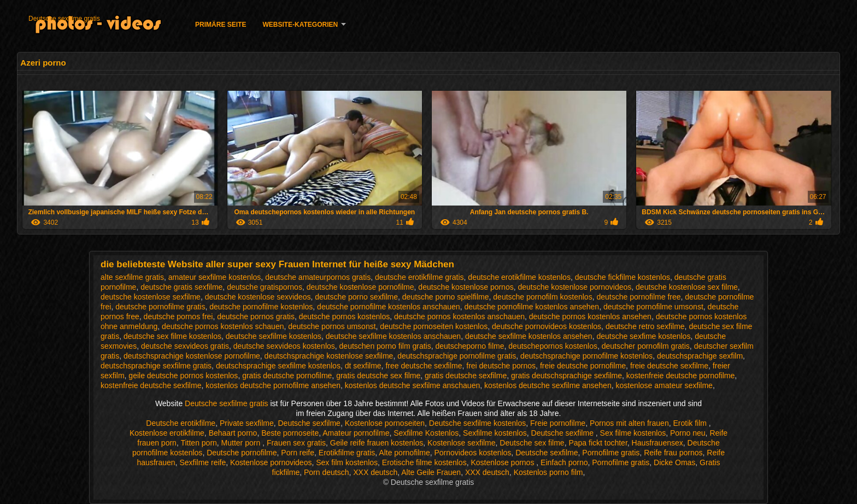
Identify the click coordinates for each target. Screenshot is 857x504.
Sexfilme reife (202, 462)
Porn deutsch (327, 472)
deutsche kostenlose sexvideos (258, 297)
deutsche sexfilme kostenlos (274, 336)
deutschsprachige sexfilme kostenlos (278, 366)
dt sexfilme (363, 366)
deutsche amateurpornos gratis (318, 277)
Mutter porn (242, 443)
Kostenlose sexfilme (462, 443)
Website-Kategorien (300, 25)
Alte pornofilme (404, 453)
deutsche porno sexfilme (356, 297)
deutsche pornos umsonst (332, 326)
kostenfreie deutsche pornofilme (680, 376)
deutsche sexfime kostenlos (643, 336)
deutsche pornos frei (178, 317)
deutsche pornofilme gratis (160, 307)
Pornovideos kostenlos (472, 453)
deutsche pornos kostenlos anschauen (459, 317)
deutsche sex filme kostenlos (172, 336)
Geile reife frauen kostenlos (377, 443)
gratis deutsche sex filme (378, 376)
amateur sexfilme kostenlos (215, 277)
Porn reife (298, 453)
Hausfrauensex (658, 443)
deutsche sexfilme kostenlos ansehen (529, 336)
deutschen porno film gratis (385, 346)
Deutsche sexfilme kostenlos (477, 423)
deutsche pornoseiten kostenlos (434, 326)
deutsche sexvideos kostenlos (284, 346)
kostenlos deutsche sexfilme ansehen (548, 385)
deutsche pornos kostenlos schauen (223, 326)
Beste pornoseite (290, 433)
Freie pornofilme (558, 423)
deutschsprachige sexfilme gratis (156, 366)
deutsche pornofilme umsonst (653, 307)
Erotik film (691, 423)
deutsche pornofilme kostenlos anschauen (389, 307)
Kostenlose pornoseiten (385, 423)
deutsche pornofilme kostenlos (261, 307)
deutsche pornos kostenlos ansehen (590, 317)
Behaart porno (233, 433)
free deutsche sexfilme (424, 366)
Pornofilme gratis (611, 453)
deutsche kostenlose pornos (466, 287)
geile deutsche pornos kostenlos (183, 376)
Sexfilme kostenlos (495, 433)
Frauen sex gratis (296, 443)
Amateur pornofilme (356, 433)
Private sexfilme (247, 423)
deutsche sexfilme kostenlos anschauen (393, 336)
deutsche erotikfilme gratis (419, 277)
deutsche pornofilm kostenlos (542, 297)
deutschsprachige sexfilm (700, 356)
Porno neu (688, 433)
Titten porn (198, 443)
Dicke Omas (674, 462)
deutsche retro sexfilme (645, 326)
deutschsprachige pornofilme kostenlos (586, 356)
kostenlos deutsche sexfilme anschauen (412, 385)
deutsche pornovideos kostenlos (547, 326)
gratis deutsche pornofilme (287, 376)
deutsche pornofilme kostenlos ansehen (532, 307)
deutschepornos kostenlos (553, 346)
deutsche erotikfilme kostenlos (519, 277)
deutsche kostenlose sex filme (687, 287)
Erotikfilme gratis (347, 453)
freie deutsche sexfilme (669, 366)
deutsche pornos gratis (256, 317)
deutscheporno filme (469, 346)
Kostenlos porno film (548, 472)
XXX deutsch (375, 472)
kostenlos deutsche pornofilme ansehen (273, 385)
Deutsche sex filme (532, 443)
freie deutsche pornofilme (583, 366)
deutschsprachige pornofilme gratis (457, 356)
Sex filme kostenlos (633, 433)
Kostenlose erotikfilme (167, 433)
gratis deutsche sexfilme (466, 376)
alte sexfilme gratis (132, 277)
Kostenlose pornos (503, 462)
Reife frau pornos (673, 453)
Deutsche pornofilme (242, 453)
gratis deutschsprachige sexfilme (567, 376)
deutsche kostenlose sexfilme (151, 297)
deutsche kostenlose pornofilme (360, 287)
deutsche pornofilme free (638, 297)
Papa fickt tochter (598, 443)
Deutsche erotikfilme (181, 423)
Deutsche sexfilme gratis (64, 19)
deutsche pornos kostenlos (345, 317)
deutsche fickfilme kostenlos (623, 277)
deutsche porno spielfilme (446, 297)
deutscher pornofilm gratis (646, 346)
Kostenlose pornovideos (271, 462)
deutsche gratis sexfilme (181, 287)
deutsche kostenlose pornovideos (574, 287)
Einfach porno (564, 462)
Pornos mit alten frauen (629, 423)
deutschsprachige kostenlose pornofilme (192, 356)
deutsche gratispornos (265, 287)
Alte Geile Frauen (431, 472)
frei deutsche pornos (501, 366)
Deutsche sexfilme (309, 423)
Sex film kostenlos (347, 462)
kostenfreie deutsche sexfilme (151, 385)
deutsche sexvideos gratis (185, 346)
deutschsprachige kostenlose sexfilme (329, 356)
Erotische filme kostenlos (424, 462)
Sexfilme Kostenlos (426, 433)
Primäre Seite (221, 25)
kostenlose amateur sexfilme (664, 385)
